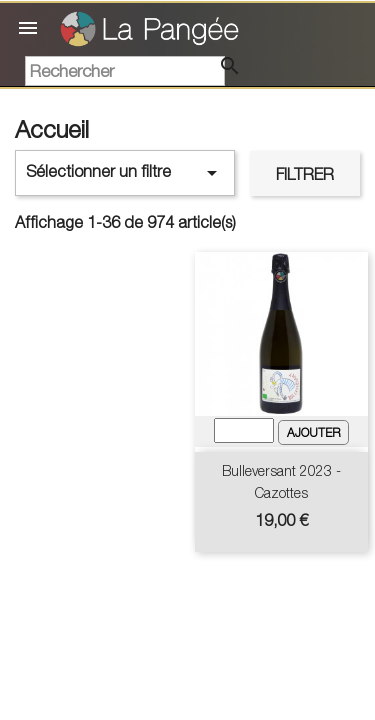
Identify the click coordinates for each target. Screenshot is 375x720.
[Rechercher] (125, 71)
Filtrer (305, 174)
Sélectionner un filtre (125, 173)
